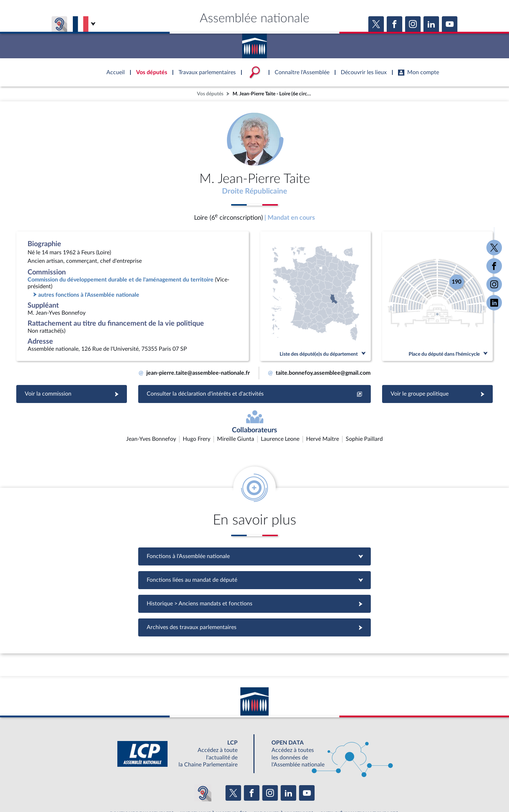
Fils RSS (317, 789)
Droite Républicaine (255, 192)
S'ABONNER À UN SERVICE (282, 773)
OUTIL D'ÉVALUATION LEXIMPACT (358, 773)
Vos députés (210, 94)
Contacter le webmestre (282, 789)
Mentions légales (158, 789)
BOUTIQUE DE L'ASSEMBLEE (141, 773)
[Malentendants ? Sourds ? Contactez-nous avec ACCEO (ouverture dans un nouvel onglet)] (203, 752)
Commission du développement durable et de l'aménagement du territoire (121, 281)
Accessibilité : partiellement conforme (216, 789)
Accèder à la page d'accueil (255, 43)
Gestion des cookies (348, 789)
